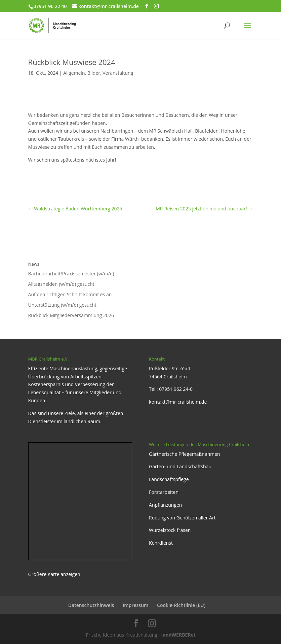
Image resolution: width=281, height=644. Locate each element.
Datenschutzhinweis (91, 605)
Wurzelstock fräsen (170, 530)
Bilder (94, 73)
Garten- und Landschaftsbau (180, 466)
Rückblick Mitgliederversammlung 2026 (71, 315)
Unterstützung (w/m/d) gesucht (62, 305)
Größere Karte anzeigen (54, 574)
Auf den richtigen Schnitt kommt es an (70, 294)
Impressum (135, 605)
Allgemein (74, 73)
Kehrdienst (161, 543)
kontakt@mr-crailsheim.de (178, 402)
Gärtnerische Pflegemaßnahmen (185, 454)
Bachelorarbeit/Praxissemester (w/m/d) (71, 274)
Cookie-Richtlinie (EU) (181, 605)
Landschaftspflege (169, 479)
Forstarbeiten (164, 492)
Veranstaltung (118, 73)
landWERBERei (178, 635)
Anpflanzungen (165, 505)
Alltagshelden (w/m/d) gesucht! (62, 284)
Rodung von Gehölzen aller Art (182, 518)
